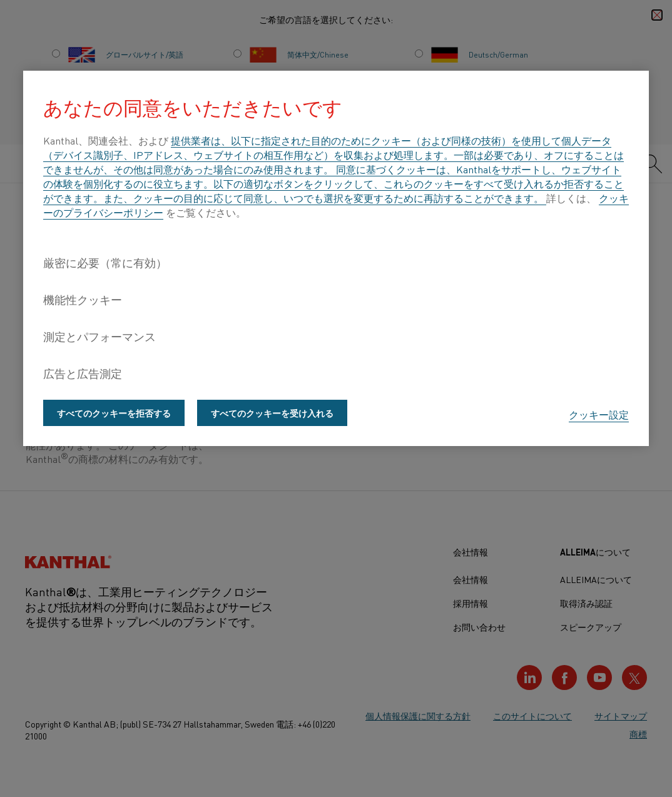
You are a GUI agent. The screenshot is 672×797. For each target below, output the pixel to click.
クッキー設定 (599, 414)
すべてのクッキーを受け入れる (272, 413)
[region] (336, 258)
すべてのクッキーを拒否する (114, 413)
